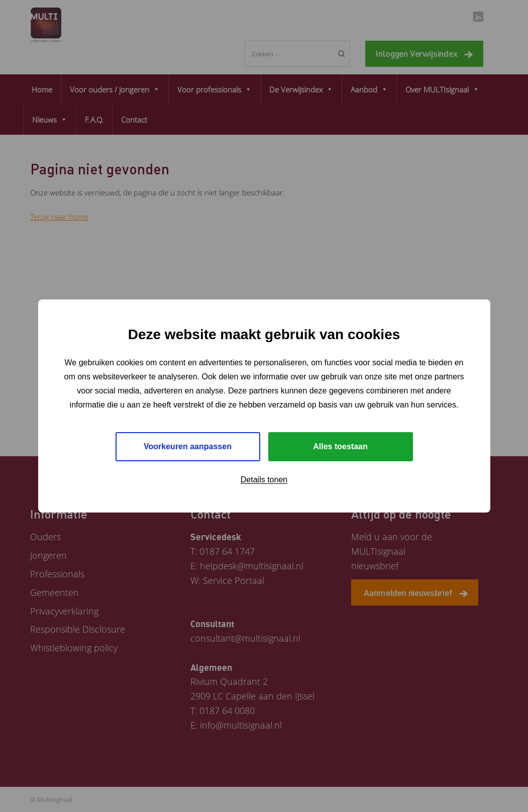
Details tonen (264, 480)
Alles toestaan (340, 446)
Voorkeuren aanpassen (188, 446)
